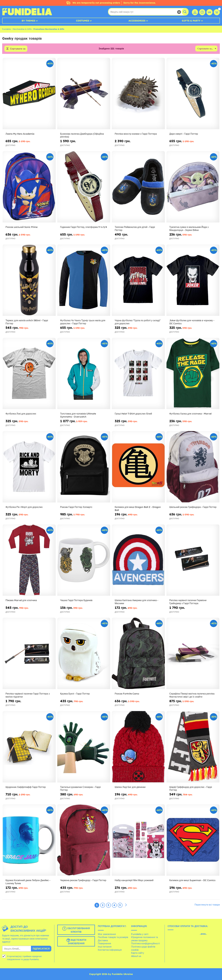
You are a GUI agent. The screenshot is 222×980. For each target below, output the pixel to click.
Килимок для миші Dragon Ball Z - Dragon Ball (138, 509)
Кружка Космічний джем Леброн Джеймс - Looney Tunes (28, 882)
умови (26, 959)
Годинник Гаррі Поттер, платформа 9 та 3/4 (84, 227)
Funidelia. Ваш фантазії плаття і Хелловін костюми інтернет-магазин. (27, 12)
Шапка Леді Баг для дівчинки (130, 787)
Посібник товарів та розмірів (113, 937)
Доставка (103, 940)
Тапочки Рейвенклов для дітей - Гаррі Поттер (135, 229)
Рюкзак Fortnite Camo (127, 694)
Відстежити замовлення (76, 942)
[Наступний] (126, 905)
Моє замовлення (107, 934)
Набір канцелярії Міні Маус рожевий (134, 880)
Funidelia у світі (140, 934)
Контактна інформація (110, 950)
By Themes (28, 21)
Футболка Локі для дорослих (21, 414)
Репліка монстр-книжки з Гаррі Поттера (136, 134)
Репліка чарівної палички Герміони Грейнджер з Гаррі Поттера (188, 602)
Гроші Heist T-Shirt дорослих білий (133, 414)
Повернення (104, 943)
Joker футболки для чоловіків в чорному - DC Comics (192, 322)
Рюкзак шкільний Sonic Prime (22, 227)
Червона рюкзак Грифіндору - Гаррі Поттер (83, 880)
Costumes (83, 21)
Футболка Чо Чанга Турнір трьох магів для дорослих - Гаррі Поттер (83, 322)
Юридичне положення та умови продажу (145, 939)
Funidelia (6, 29)
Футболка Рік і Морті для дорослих (24, 507)
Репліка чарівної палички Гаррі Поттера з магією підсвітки (28, 695)
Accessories (137, 21)
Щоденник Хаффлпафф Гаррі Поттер (26, 787)
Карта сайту (138, 953)
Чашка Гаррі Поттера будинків (76, 600)
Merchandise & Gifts (22, 29)
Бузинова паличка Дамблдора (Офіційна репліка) (82, 135)
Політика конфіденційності (145, 943)
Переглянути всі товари (207, 905)
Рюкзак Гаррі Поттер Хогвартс (76, 507)
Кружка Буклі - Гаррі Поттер (75, 694)
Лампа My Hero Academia (20, 134)
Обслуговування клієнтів (76, 930)
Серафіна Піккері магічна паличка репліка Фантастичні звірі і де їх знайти (192, 695)
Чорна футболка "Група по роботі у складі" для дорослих (138, 322)
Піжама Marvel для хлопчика (21, 600)
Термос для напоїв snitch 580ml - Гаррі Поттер (27, 322)
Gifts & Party (191, 21)
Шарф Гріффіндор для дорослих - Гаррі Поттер (191, 789)
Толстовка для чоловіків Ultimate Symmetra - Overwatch (78, 415)
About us (136, 956)
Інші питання (105, 947)
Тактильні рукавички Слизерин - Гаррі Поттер (80, 789)
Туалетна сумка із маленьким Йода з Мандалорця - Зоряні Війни (189, 229)
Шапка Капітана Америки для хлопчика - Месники (136, 602)
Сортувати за (18, 49)
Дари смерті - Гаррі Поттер (184, 134)
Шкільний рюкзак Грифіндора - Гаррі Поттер (193, 507)
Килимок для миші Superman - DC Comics (192, 880)
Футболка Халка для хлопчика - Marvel (191, 414)
